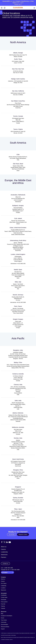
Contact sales (4, 597)
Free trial (3, 604)
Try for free (12, 534)
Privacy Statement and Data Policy (24, 633)
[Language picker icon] (5, 8)
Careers (3, 549)
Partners (4, 557)
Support (3, 629)
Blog (2, 614)
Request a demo (23, 534)
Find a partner (4, 602)
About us (4, 547)
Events (3, 618)
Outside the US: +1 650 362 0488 (10, 570)
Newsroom (4, 555)
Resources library (5, 627)
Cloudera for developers (7, 616)
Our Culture (4, 583)
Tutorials (3, 608)
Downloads (4, 600)
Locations (3, 588)
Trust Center (4, 620)
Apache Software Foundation (29, 637)
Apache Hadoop (3, 637)
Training (3, 606)
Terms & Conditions (16, 633)
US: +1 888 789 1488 (7, 568)
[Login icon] (2, 8)
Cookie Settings (13, 635)
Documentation (5, 624)
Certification (4, 595)
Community (4, 622)
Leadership (4, 552)
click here (11, 640)
